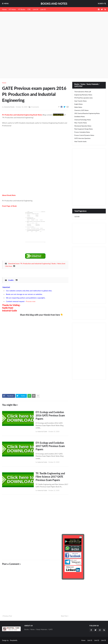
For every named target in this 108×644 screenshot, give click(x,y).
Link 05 (43, 9)
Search (101, 4)
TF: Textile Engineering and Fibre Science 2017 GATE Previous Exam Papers (50, 477)
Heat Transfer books (80, 141)
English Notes (79, 104)
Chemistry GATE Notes (81, 110)
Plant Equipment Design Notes (84, 129)
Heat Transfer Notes (81, 101)
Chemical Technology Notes (83, 120)
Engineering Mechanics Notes (83, 95)
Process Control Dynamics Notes (84, 135)
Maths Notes (78, 107)
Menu (6, 4)
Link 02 (97, 640)
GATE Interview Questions (82, 138)
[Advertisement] (54, 30)
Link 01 (90, 640)
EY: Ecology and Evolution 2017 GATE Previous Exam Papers (50, 446)
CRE (29, 9)
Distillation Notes (80, 117)
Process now (31, 301)
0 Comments (35, 107)
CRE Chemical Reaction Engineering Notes (87, 113)
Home (4, 9)
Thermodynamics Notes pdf (83, 92)
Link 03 (104, 640)
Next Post (64, 616)
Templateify (14, 640)
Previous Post (8, 616)
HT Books (22, 9)
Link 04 (35, 9)
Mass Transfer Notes (81, 123)
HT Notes (12, 9)
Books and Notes (54, 4)
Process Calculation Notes (82, 132)
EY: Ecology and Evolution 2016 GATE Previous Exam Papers (50, 415)
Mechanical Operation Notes (83, 126)
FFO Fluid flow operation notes (84, 98)
